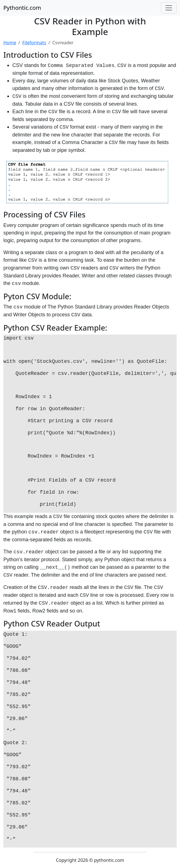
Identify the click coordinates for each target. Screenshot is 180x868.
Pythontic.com (22, 8)
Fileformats (34, 43)
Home (10, 43)
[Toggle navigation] (169, 8)
